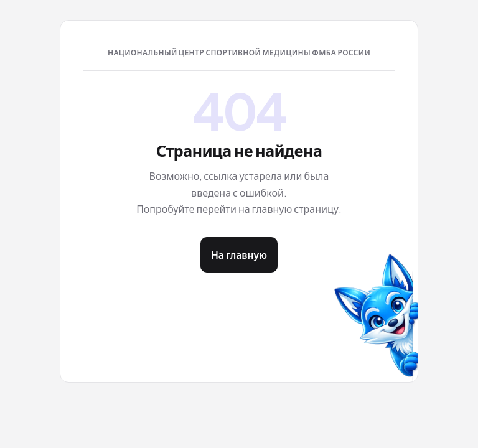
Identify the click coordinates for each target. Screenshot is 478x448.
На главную (239, 255)
